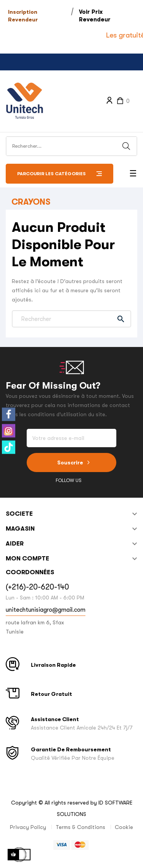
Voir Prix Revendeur (95, 16)
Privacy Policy (28, 827)
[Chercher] (71, 319)
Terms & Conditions (80, 827)
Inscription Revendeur (23, 16)
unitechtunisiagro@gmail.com (46, 610)
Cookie (124, 827)
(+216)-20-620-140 (37, 587)
